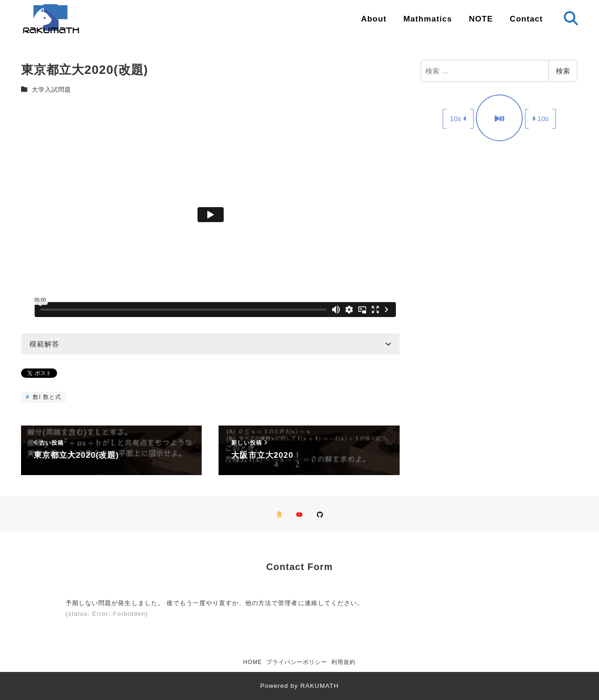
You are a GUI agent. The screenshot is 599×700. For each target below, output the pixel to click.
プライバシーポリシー (297, 662)
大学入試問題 (51, 90)
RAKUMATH (320, 686)
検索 (563, 71)
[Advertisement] (499, 219)
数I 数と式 (46, 397)
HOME (253, 662)
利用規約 (343, 662)
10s (458, 119)
